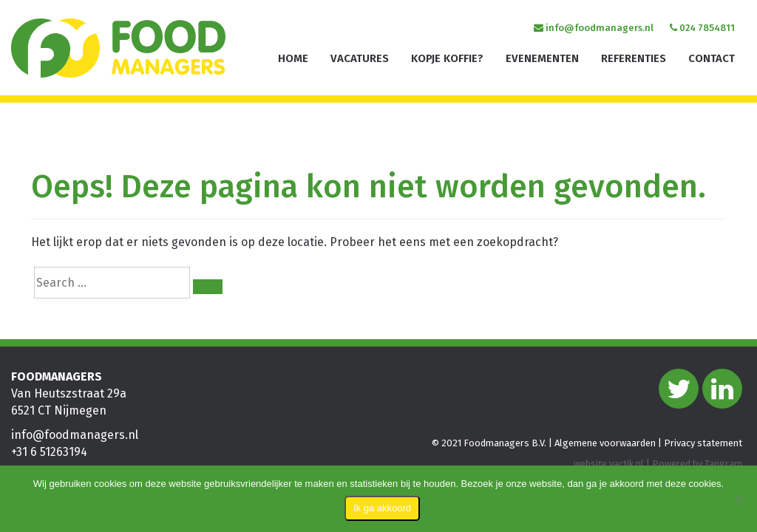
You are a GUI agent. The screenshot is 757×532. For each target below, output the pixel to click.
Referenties (634, 58)
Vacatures (360, 58)
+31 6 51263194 (49, 452)
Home (293, 58)
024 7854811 (702, 28)
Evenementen (542, 58)
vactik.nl (627, 464)
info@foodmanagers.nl (594, 28)
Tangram (723, 464)
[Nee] (739, 499)
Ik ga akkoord (382, 508)
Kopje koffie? (447, 58)
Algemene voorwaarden (605, 443)
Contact (712, 58)
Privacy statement (703, 443)
